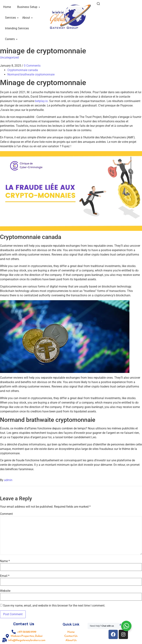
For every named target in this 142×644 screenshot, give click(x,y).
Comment (6, 514)
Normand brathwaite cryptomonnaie (31, 74)
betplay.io (41, 101)
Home (7, 7)
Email (5, 576)
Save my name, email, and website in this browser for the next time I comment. (54, 606)
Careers (11, 39)
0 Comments (32, 66)
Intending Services (17, 28)
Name (5, 561)
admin (8, 480)
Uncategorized (9, 57)
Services (11, 18)
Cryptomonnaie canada (23, 70)
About (27, 18)
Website (5, 591)
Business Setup (28, 7)
